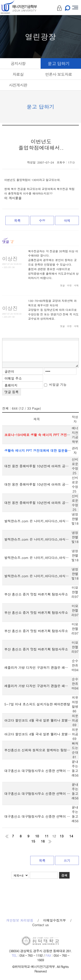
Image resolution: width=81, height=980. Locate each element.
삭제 (67, 221)
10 (37, 836)
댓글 (62, 285)
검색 (64, 875)
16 (43, 841)
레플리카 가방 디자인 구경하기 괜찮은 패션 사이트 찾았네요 (38, 667)
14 (71, 836)
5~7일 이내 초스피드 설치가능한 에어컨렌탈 (37, 704)
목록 (17, 221)
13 (62, 836)
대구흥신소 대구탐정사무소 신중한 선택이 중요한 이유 (38, 771)
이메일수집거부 (55, 920)
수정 (42, 221)
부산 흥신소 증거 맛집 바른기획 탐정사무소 (36, 594)
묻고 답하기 (59, 63)
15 (33, 841)
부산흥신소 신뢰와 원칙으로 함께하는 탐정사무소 (38, 750)
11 (47, 836)
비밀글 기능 (58, 385)
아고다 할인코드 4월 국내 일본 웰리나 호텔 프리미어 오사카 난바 (38, 720)
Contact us (41, 925)
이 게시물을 (13, 198)
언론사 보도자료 (59, 74)
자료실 (18, 74)
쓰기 (67, 861)
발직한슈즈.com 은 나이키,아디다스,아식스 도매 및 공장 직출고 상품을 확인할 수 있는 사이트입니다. (38, 521)
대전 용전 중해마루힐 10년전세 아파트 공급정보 (38, 466)
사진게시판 (18, 85)
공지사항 (18, 63)
